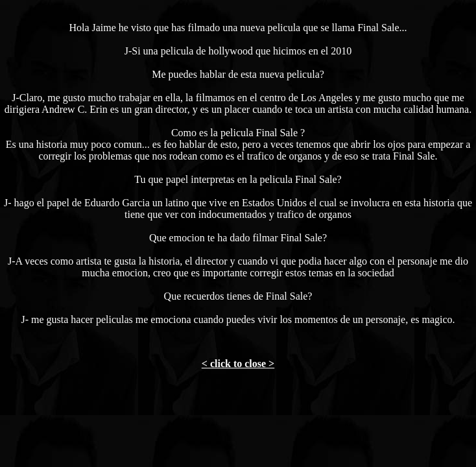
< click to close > (238, 364)
